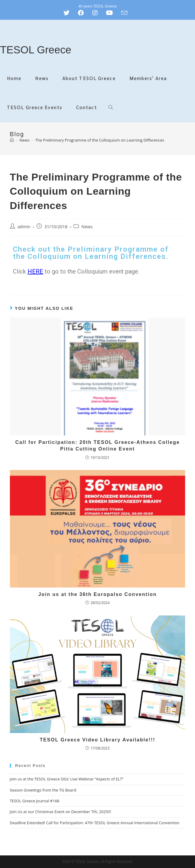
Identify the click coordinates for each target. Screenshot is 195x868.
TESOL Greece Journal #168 (35, 801)
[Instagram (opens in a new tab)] (95, 13)
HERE (35, 271)
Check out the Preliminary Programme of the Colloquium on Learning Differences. (91, 253)
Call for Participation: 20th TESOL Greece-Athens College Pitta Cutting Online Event (97, 446)
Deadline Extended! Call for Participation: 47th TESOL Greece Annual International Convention (95, 823)
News (87, 227)
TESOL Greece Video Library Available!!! (98, 740)
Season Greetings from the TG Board (43, 790)
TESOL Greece (36, 50)
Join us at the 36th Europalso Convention (98, 594)
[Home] (12, 140)
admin (24, 227)
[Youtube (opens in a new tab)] (109, 13)
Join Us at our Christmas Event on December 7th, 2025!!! (61, 812)
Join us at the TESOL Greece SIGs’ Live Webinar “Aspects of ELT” (67, 779)
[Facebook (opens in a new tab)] (81, 13)
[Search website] (111, 108)
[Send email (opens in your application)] (124, 13)
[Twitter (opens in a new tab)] (69, 13)
